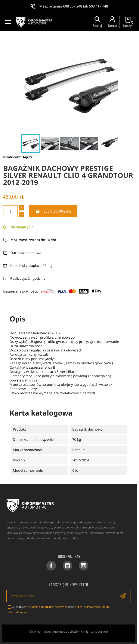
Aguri (27, 157)
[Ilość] (10, 211)
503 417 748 (98, 6)
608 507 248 (73, 6)
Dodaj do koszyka (50, 211)
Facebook (51, 566)
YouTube (67, 566)
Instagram (84, 566)
